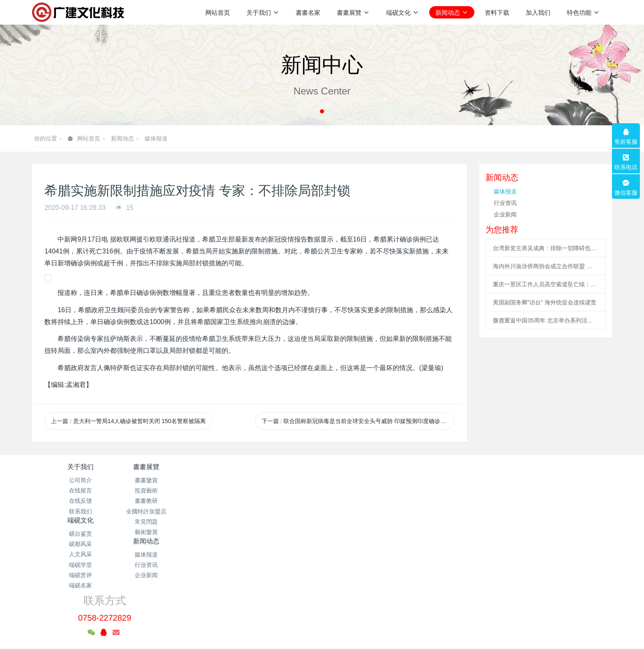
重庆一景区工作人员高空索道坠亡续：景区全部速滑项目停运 (545, 284)
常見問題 (177, 522)
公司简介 (80, 480)
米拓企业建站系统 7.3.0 (328, 614)
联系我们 (80, 511)
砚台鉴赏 (274, 480)
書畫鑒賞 (177, 480)
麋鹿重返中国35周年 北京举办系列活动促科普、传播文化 (545, 320)
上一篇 (128, 421)
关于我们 (80, 467)
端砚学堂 (274, 511)
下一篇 (358, 421)
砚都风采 (274, 490)
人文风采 (274, 501)
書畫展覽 (177, 467)
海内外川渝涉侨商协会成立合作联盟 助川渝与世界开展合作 (545, 266)
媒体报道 (156, 138)
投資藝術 (177, 490)
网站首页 (218, 13)
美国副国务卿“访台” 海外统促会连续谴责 (544, 302)
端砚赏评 (274, 522)
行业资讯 (505, 203)
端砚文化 (274, 467)
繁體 (322, 629)
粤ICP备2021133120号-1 (322, 604)
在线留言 (80, 490)
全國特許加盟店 (177, 511)
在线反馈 (80, 501)
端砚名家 (274, 532)
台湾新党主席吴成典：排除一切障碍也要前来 (545, 248)
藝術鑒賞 (177, 532)
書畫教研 (177, 501)
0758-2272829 (491, 490)
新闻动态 (122, 138)
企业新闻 (505, 214)
